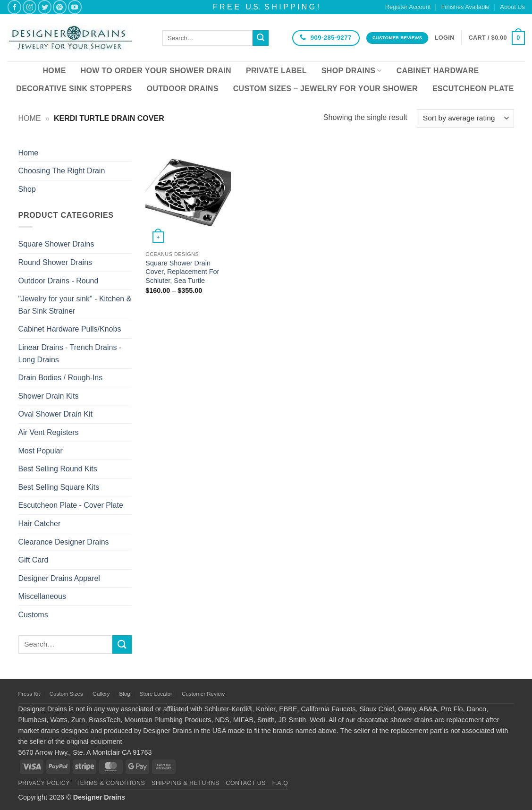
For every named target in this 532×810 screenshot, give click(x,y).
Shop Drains (352, 71)
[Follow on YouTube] (75, 7)
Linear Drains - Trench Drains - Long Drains (70, 354)
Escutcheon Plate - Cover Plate (71, 505)
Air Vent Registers (49, 432)
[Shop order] (465, 118)
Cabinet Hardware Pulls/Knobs (70, 329)
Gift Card (34, 560)
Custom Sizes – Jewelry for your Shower (325, 89)
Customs (33, 615)
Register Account (408, 7)
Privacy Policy (44, 783)
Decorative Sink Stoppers (74, 89)
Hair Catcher (40, 524)
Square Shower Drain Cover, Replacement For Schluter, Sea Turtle (182, 272)
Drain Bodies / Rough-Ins (61, 378)
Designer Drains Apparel (59, 578)
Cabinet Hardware (438, 71)
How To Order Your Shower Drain (156, 71)
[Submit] (261, 38)
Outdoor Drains (183, 89)
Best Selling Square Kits (59, 487)
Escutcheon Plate (473, 89)
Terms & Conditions (111, 783)
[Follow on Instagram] (30, 7)
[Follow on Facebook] (14, 7)
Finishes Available (465, 7)
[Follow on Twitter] (45, 7)
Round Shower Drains (55, 262)
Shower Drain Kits (49, 396)
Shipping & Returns (186, 783)
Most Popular (41, 451)
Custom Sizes (66, 694)
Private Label (276, 71)
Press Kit (29, 694)
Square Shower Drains (56, 244)
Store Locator (156, 694)
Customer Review (203, 694)
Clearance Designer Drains (64, 542)
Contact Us (246, 783)
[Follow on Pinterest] (60, 7)
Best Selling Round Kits (58, 469)
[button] (445, 38)
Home (54, 71)
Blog (125, 694)
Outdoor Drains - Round (59, 281)
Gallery (101, 694)
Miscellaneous (42, 596)
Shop (27, 189)
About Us (512, 7)
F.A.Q (280, 783)
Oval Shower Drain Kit (55, 414)
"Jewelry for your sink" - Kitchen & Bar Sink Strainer (75, 305)
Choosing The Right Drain (62, 171)
